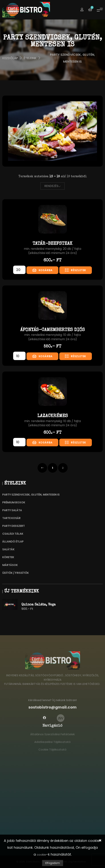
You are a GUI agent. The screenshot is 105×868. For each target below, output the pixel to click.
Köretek (8, 557)
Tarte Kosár (11, 518)
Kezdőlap (10, 58)
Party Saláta (12, 510)
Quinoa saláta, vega (38, 605)
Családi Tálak (13, 534)
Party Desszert (14, 526)
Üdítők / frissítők (16, 573)
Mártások (10, 565)
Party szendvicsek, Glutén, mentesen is (31, 495)
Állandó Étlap (13, 542)
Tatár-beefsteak (52, 244)
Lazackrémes (53, 416)
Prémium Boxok (14, 502)
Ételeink (30, 58)
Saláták (8, 549)
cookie (41, 855)
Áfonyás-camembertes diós (52, 330)
